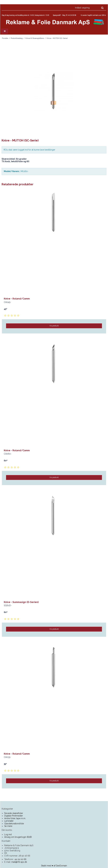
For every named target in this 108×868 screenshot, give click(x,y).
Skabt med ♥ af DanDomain (54, 866)
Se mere (8, 826)
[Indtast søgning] (89, 8)
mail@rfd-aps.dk (19, 862)
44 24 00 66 (20, 859)
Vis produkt (54, 326)
